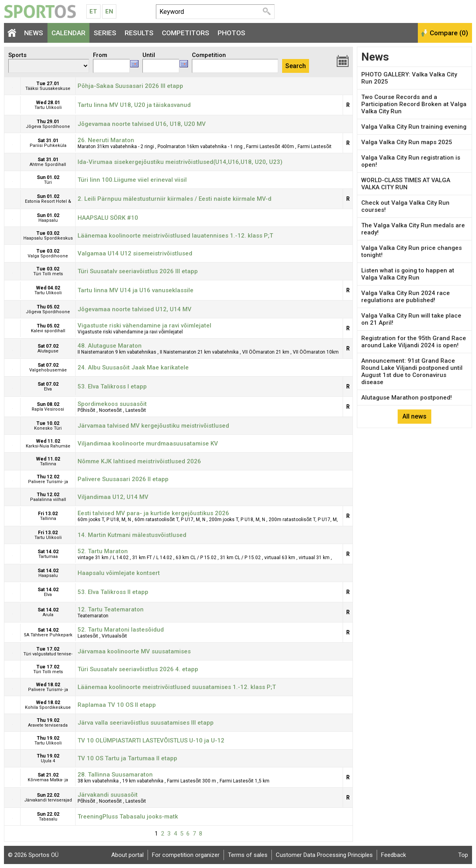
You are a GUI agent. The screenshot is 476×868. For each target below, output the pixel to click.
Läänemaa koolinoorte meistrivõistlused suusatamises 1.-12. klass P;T (177, 687)
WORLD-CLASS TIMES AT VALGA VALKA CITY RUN (406, 184)
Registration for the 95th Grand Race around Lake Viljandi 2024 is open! (414, 342)
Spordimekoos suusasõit (112, 404)
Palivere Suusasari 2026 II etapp (123, 479)
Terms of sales (248, 855)
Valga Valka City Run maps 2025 (407, 142)
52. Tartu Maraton (103, 551)
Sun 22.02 (48, 798)
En (109, 11)
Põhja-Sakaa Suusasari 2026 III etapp (130, 86)
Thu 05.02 (48, 309)
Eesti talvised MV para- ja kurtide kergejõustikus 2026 (153, 513)
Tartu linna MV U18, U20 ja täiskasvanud (134, 105)
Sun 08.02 (48, 408)
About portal (127, 855)
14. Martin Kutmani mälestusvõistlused (132, 535)
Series (105, 33)
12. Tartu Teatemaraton (111, 609)
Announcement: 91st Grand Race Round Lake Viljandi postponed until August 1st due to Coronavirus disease (412, 371)
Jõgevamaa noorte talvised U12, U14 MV (135, 309)
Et (93, 11)
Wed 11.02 (48, 445)
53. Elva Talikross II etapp (113, 592)
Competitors (186, 33)
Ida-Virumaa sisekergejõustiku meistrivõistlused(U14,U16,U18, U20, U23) (180, 162)
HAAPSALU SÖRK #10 (108, 218)
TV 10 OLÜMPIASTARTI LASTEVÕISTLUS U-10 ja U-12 (151, 740)
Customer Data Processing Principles (324, 855)
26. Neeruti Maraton (106, 140)
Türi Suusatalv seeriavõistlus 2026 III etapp (138, 271)
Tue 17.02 (48, 653)
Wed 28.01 (48, 107)
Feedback (394, 855)
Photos (231, 33)
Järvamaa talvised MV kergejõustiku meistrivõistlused (153, 426)
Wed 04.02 (48, 292)
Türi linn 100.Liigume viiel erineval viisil (132, 180)
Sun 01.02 (48, 180)
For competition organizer (186, 855)
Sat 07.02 (48, 350)
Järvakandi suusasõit (108, 795)
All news (414, 416)
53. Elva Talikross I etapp (112, 386)
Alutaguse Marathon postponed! (407, 398)
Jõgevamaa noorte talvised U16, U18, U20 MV (142, 124)
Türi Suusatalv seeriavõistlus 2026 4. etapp (138, 669)
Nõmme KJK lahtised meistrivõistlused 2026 (139, 461)
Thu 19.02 (48, 723)
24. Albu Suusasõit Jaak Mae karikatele (133, 367)
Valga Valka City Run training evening (414, 127)
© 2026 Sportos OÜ (33, 855)
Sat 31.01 (48, 145)
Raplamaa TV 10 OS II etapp (117, 705)
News (34, 33)
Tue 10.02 (48, 427)
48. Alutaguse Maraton (110, 346)
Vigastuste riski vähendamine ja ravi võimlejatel (144, 325)
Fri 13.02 (48, 518)
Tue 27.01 (48, 88)
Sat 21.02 (48, 779)
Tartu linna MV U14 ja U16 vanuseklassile (136, 290)
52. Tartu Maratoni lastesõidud (121, 630)
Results (139, 33)
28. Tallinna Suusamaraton (115, 775)
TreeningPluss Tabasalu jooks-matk (128, 817)
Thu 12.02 (48, 481)
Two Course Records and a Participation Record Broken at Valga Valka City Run (414, 104)
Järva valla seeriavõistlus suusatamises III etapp (146, 723)
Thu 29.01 (48, 124)
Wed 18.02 (48, 689)
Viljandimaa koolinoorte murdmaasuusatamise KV (148, 444)
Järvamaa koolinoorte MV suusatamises (134, 651)
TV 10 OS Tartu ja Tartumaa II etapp (127, 758)
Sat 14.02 (48, 556)
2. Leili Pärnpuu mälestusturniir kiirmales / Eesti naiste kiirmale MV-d (174, 199)
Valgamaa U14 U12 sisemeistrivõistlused (135, 253)
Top (463, 855)
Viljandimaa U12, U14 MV (113, 497)
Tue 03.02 (48, 236)
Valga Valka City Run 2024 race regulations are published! (406, 297)
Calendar (68, 33)
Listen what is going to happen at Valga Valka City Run (408, 274)
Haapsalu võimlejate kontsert (119, 573)
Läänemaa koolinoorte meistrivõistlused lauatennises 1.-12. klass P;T (175, 236)
